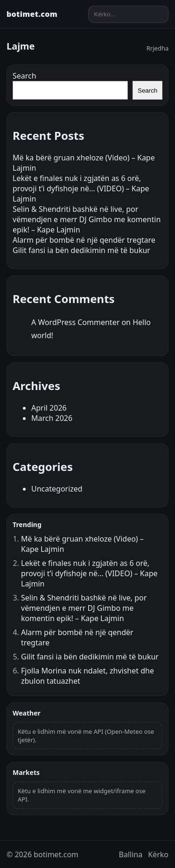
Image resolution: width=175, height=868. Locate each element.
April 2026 (49, 408)
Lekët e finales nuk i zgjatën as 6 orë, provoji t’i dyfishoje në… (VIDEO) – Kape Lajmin (81, 188)
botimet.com (32, 14)
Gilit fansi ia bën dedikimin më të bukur (81, 250)
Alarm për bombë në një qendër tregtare (84, 240)
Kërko (158, 854)
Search (24, 76)
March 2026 (52, 418)
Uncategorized (57, 489)
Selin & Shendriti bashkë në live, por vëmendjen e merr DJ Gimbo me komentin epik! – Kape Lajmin (87, 219)
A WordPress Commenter (75, 322)
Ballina (131, 854)
